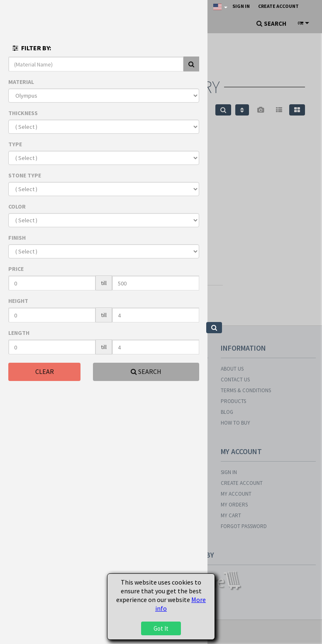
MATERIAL (21, 82)
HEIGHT (18, 301)
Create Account (278, 6)
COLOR (17, 206)
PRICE (16, 269)
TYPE (15, 144)
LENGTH (19, 333)
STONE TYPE (25, 175)
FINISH (17, 238)
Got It (161, 628)
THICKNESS (23, 113)
